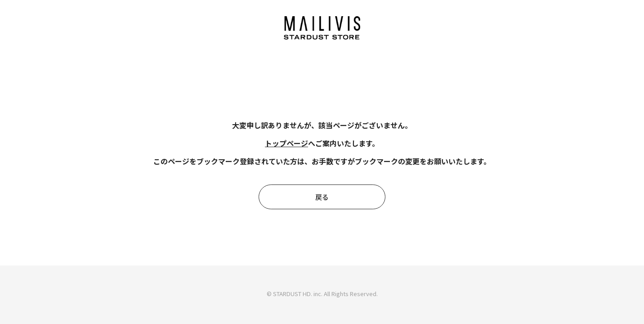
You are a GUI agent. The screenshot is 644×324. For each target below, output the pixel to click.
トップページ (286, 143)
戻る (322, 197)
